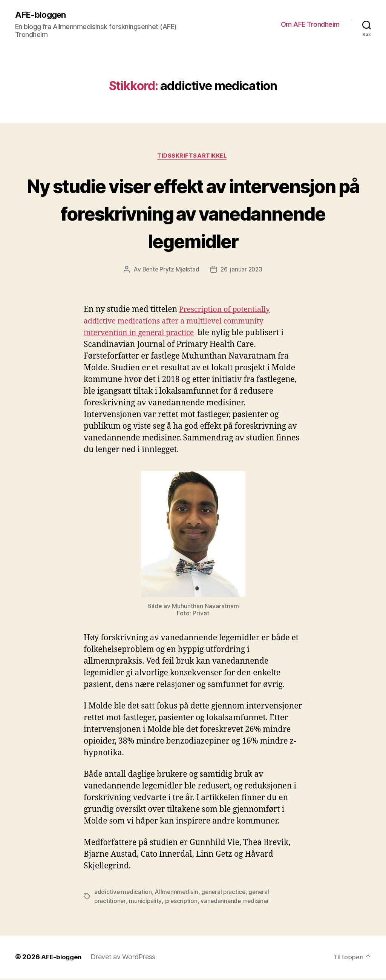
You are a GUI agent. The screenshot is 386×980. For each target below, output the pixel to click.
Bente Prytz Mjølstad (170, 271)
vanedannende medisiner (237, 903)
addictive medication (123, 894)
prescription (182, 903)
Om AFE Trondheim (310, 25)
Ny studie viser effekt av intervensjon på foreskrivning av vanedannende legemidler (193, 214)
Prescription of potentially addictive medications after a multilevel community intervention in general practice (181, 323)
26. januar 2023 (242, 271)
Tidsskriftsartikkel (193, 157)
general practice (226, 894)
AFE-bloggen (42, 15)
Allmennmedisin (178, 894)
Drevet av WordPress (125, 959)
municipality (146, 903)
